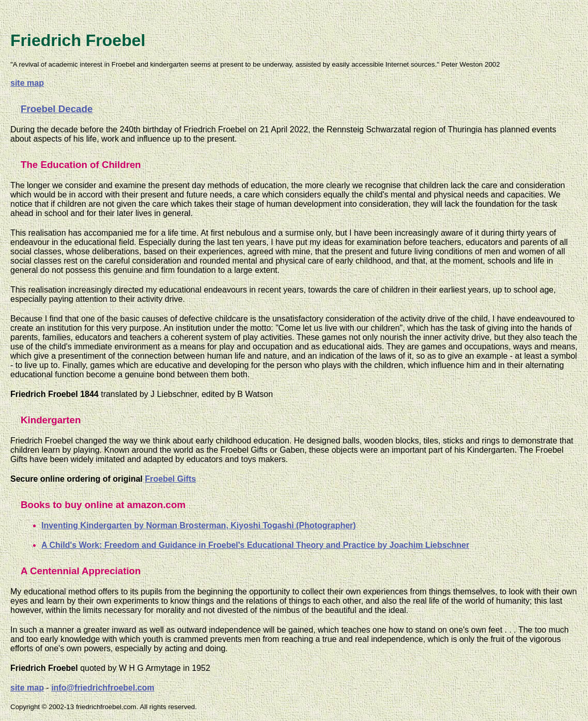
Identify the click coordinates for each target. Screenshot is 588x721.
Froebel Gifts (170, 479)
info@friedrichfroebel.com (103, 688)
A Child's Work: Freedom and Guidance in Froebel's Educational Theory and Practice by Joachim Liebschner (255, 545)
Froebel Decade (57, 109)
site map (27, 83)
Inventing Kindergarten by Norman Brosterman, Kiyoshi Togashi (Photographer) (199, 525)
